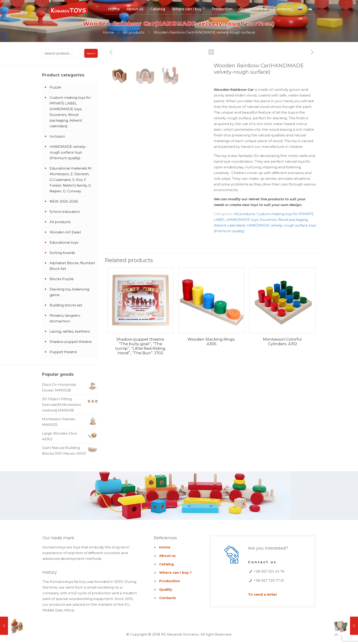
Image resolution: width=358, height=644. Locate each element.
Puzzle (55, 87)
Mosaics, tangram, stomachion (65, 318)
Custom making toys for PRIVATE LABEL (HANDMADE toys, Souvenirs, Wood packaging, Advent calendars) (264, 220)
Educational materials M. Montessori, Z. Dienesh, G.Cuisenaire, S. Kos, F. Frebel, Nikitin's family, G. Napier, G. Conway (71, 180)
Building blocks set (66, 305)
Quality (166, 589)
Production (170, 581)
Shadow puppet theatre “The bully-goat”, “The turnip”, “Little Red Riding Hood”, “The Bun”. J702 (140, 346)
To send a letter (263, 594)
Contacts (168, 598)
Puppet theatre (63, 352)
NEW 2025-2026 (64, 201)
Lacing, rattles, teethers (70, 331)
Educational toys (64, 242)
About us (167, 556)
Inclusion (57, 136)
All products (134, 32)
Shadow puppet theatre (71, 342)
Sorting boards (62, 253)
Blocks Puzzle (62, 279)
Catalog (166, 564)
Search (91, 53)
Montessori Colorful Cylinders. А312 (282, 342)
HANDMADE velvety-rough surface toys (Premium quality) (68, 152)
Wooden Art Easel (65, 232)
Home (108, 32)
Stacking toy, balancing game (69, 292)
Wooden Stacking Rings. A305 (211, 342)
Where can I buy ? (175, 572)
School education (65, 212)
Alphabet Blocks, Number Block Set (72, 266)
